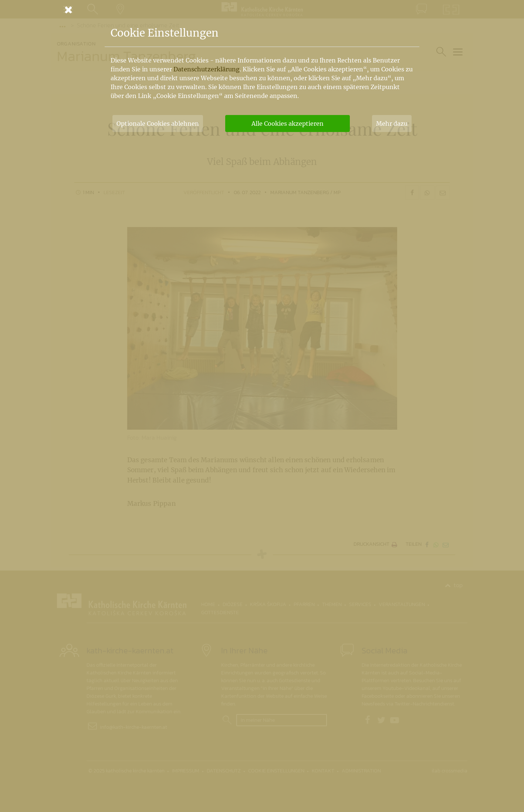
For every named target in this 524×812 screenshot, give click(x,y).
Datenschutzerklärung (207, 69)
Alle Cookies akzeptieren (288, 124)
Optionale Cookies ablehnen (158, 124)
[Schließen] (262, 10)
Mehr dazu (392, 124)
